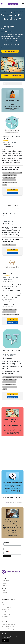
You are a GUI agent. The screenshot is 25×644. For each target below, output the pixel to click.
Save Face (5, 185)
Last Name (6, 552)
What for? (9, 637)
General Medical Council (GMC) (9, 180)
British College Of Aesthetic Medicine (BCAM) (12, 173)
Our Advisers (6, 610)
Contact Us (6, 603)
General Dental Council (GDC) (9, 178)
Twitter (5, 583)
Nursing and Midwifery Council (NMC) (11, 314)
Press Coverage (7, 607)
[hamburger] (23, 4)
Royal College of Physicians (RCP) (10, 182)
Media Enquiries (7, 614)
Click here (5, 502)
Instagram (6, 581)
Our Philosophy (7, 612)
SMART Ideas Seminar (9, 631)
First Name (6, 547)
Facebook (5, 585)
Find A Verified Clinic (10, 51)
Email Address (7, 542)
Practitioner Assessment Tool (13, 76)
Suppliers (5, 617)
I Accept (5, 640)
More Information (13, 193)
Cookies (5, 634)
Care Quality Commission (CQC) (10, 175)
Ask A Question (13, 4)
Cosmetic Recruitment (9, 624)
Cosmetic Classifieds (9, 627)
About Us (5, 605)
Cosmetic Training (8, 629)
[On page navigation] (13, 84)
